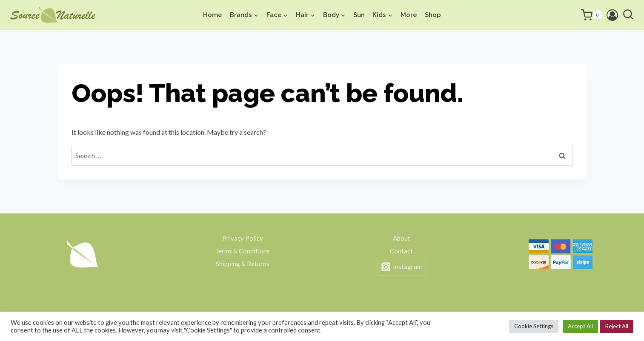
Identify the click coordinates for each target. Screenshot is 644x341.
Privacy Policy (243, 238)
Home (213, 15)
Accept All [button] (580, 326)
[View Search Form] (628, 15)
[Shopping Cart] (581, 15)
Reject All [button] (617, 326)
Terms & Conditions (242, 251)
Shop (433, 15)
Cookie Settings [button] (534, 326)
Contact (401, 251)
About (402, 238)
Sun (359, 15)
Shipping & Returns (243, 264)
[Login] (612, 15)
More (409, 15)
